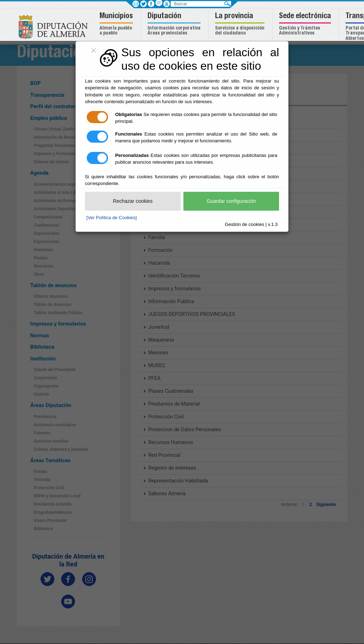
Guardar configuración (231, 201)
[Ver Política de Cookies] (112, 218)
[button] (117, 24)
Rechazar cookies (133, 201)
